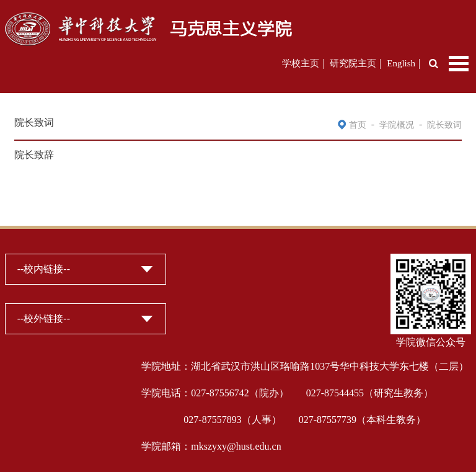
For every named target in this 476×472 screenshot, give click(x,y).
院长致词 (444, 125)
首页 (358, 125)
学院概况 (397, 125)
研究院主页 (353, 63)
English (401, 63)
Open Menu (459, 64)
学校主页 (301, 63)
